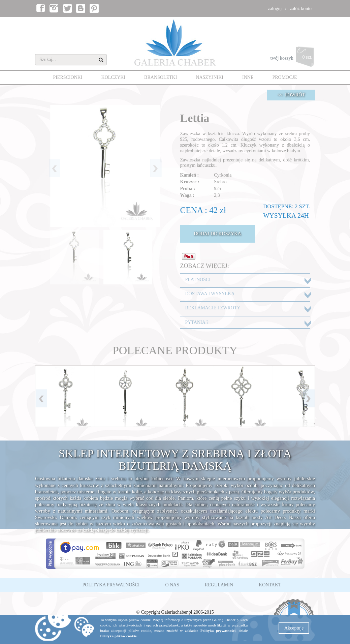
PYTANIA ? (197, 322)
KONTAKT (270, 585)
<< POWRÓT (291, 95)
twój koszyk (293, 58)
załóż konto (301, 9)
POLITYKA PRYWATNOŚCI (111, 585)
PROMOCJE (284, 77)
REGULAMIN (219, 585)
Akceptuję (294, 628)
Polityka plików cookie (118, 636)
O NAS (172, 585)
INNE (248, 77)
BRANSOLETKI (161, 77)
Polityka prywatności (218, 631)
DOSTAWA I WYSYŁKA (210, 294)
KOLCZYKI (114, 77)
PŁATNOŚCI (198, 280)
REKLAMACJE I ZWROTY (213, 308)
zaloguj (275, 9)
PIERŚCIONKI (68, 77)
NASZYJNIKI (210, 77)
